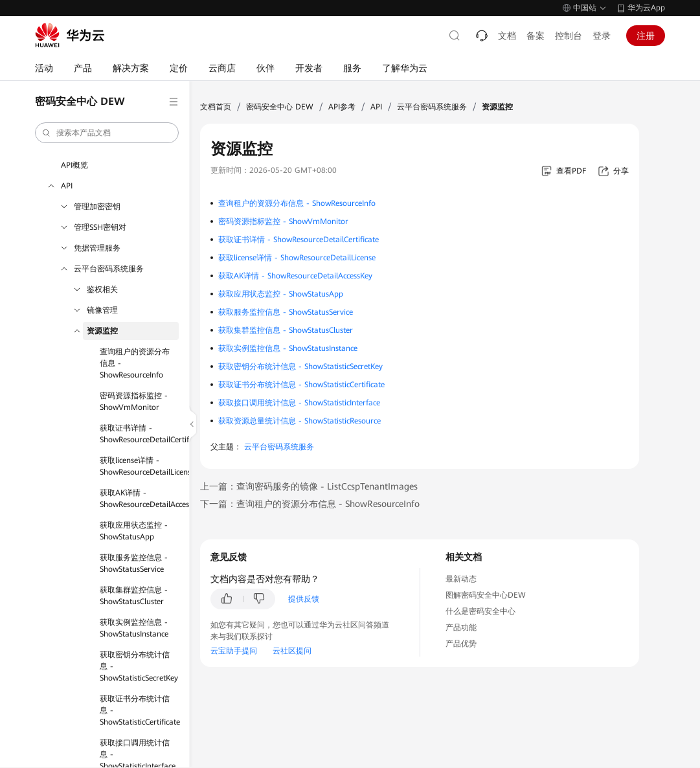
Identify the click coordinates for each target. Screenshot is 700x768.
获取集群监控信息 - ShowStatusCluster (134, 596)
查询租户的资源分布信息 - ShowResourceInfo (135, 363)
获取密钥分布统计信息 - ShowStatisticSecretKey (139, 666)
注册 (646, 36)
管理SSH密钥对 (100, 227)
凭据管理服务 (97, 248)
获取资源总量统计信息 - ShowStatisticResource (299, 421)
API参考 (342, 107)
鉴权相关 (102, 289)
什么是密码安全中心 (480, 611)
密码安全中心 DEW (280, 107)
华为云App (646, 8)
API (67, 186)
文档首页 (216, 107)
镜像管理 (102, 310)
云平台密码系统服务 (109, 269)
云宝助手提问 (234, 651)
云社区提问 (292, 651)
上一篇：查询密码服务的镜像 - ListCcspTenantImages (309, 486)
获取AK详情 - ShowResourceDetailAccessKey (139, 499)
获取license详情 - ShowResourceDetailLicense (139, 466)
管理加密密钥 (97, 207)
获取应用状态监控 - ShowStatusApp (134, 531)
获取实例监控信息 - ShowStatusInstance (134, 628)
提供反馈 (304, 599)
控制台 (569, 36)
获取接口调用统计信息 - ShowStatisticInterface (299, 403)
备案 (536, 36)
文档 (507, 36)
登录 (602, 36)
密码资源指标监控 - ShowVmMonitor (134, 401)
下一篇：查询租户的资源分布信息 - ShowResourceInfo (310, 504)
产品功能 (461, 627)
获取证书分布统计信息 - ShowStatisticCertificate (139, 710)
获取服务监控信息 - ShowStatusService (134, 563)
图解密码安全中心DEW (486, 595)
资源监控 (102, 331)
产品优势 (461, 644)
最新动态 (461, 579)
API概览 (74, 165)
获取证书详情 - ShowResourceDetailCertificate (139, 434)
